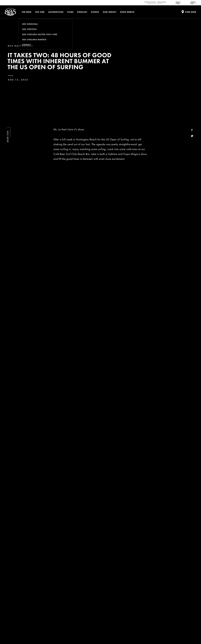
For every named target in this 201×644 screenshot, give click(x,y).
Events (95, 12)
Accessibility (181, 592)
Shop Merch (127, 12)
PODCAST (82, 12)
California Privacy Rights (85, 634)
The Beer (27, 12)
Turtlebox (128, 452)
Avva (81, 457)
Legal (10, 634)
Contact (147, 580)
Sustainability (152, 592)
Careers (147, 586)
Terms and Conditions (38, 634)
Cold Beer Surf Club (69, 319)
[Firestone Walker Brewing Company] (155, 3)
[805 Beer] (178, 3)
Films (70, 12)
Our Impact (110, 12)
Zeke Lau (110, 324)
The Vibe (40, 12)
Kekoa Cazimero (127, 324)
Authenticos (56, 12)
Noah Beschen (95, 324)
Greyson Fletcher (75, 329)
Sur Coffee (70, 457)
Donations (180, 580)
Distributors (181, 586)
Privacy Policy (21, 634)
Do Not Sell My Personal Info (61, 634)
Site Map (119, 634)
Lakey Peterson (95, 329)
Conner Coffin (102, 319)
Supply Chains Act (105, 634)
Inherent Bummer (72, 192)
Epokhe (58, 457)
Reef (138, 452)
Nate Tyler (112, 329)
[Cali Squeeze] (193, 3)
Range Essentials (112, 452)
